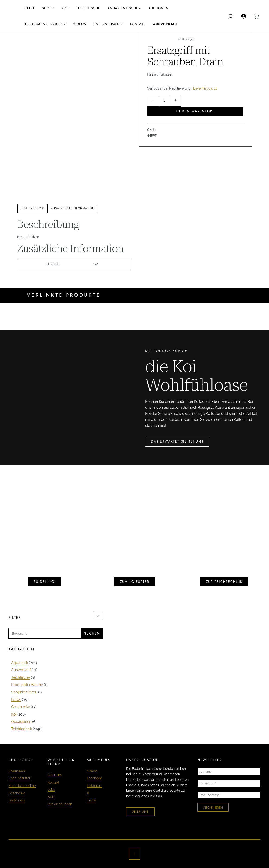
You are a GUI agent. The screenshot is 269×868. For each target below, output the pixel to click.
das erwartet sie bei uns (177, 441)
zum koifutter (135, 582)
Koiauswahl (17, 771)
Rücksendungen (60, 804)
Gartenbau (17, 800)
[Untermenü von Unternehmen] (122, 24)
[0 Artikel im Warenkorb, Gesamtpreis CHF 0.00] (256, 16)
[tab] (32, 209)
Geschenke (17, 793)
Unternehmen (107, 24)
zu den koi (45, 582)
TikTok (92, 800)
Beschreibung (32, 208)
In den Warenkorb (195, 111)
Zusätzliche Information (73, 208)
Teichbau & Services (44, 24)
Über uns (55, 775)
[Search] (230, 16)
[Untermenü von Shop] (53, 8)
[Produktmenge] (164, 101)
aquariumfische (123, 8)
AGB (51, 797)
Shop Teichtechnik (22, 786)
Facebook (94, 778)
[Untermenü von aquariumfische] (140, 8)
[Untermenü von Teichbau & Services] (65, 24)
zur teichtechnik (224, 582)
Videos (92, 771)
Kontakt (54, 782)
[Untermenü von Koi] (69, 8)
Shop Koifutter (19, 778)
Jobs (51, 790)
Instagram (95, 786)
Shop (47, 8)
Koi (65, 8)
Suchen (92, 633)
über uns (140, 812)
